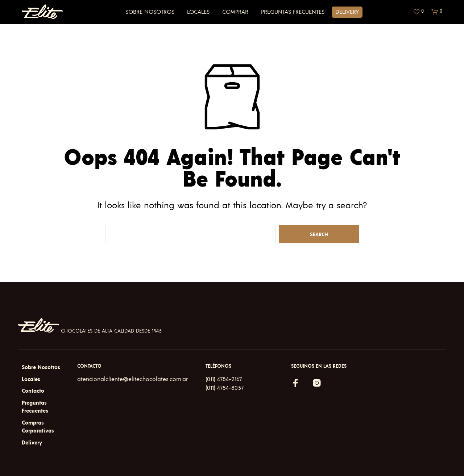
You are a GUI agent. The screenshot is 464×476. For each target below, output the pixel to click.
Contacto (33, 391)
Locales (198, 12)
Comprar (235, 12)
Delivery (347, 12)
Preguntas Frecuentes (293, 12)
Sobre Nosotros (150, 12)
